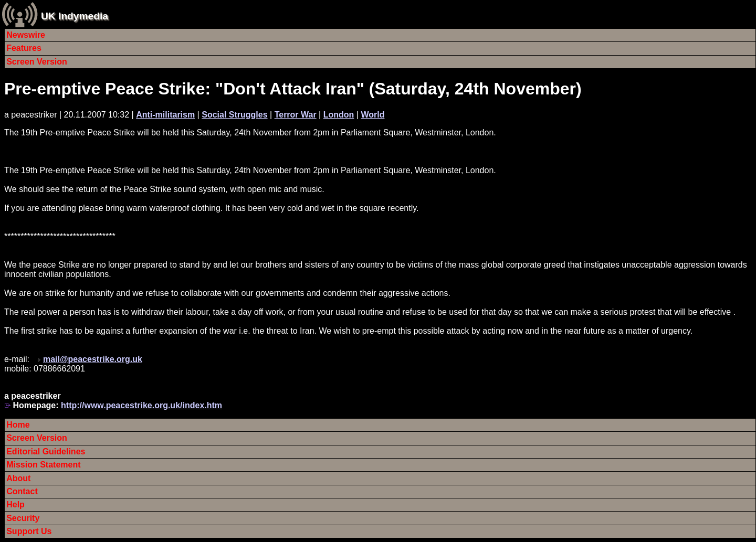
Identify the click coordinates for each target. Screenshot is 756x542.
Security (23, 518)
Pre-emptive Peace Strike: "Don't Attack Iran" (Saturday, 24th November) (293, 89)
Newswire (26, 35)
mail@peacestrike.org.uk (93, 359)
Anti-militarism (165, 115)
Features (24, 48)
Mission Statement (43, 465)
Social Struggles (234, 115)
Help (15, 504)
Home (18, 425)
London (339, 115)
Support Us (29, 531)
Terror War (296, 115)
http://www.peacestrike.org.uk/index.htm (141, 405)
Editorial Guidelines (46, 451)
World (372, 115)
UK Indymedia (75, 16)
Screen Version (37, 62)
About (18, 478)
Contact (22, 491)
